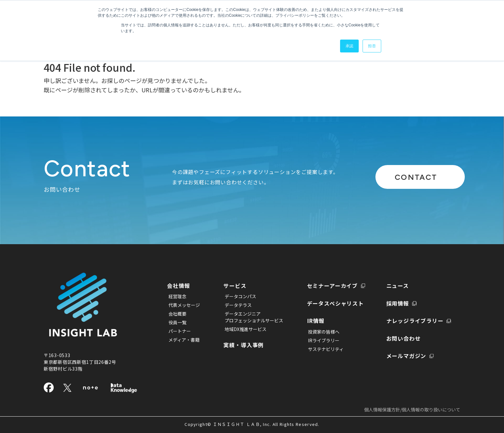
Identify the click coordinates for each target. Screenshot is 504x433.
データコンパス (236, 296)
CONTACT (406, 177)
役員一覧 (177, 322)
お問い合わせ (403, 320)
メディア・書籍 (184, 339)
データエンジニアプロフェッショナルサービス (250, 317)
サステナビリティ (317, 331)
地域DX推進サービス (241, 329)
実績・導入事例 (243, 344)
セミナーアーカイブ (249, 361)
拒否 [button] (372, 46)
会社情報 (181, 286)
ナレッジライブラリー (416, 303)
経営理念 (177, 296)
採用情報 (397, 286)
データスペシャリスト (332, 286)
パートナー (180, 331)
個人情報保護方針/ (412, 410)
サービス (233, 286)
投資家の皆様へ (315, 313)
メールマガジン (406, 337)
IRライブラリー (315, 322)
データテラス (234, 305)
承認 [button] (349, 46)
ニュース (312, 346)
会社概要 (177, 313)
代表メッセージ (184, 305)
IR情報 (310, 303)
